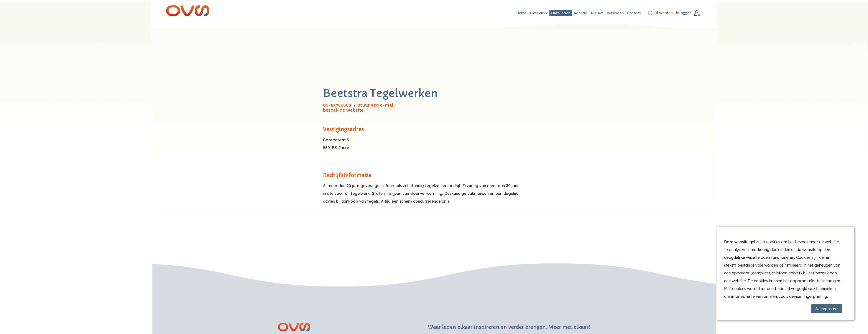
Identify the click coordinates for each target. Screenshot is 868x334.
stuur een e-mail (376, 105)
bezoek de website (343, 110)
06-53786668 (337, 105)
